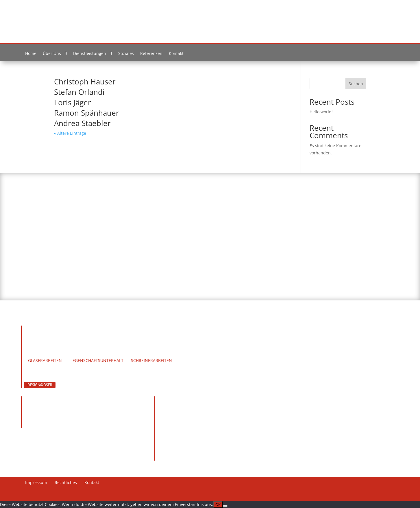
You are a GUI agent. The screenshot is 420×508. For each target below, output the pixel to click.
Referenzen (151, 55)
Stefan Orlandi (79, 92)
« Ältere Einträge (70, 133)
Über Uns (52, 55)
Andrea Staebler (82, 123)
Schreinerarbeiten (151, 361)
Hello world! (321, 112)
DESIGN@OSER (40, 385)
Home (31, 55)
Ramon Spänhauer (87, 113)
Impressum (36, 483)
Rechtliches (66, 483)
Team (53, 341)
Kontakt (176, 55)
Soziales (126, 55)
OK (218, 505)
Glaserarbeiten (45, 361)
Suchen (356, 84)
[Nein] (225, 506)
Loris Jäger (73, 102)
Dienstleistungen (90, 55)
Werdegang (79, 341)
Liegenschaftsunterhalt (96, 361)
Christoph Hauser (85, 82)
